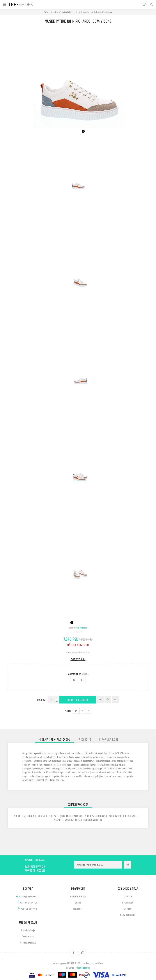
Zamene (128, 909)
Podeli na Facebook (82, 711)
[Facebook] (74, 953)
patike (56, 816)
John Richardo (82, 628)
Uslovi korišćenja (128, 915)
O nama (78, 902)
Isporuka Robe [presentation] (109, 740)
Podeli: (68, 711)
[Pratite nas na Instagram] (82, 953)
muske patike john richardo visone (82, 820)
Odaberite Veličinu (78, 674)
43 (82, 680)
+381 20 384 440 (29, 909)
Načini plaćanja (28, 930)
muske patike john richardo (122, 816)
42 (74, 680)
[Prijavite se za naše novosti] (98, 865)
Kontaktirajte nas (78, 896)
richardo (43, 816)
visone (57, 820)
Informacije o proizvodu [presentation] (54, 740)
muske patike (73, 816)
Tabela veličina (78, 659)
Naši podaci (78, 909)
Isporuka (128, 896)
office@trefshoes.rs (29, 896)
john (30, 816)
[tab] (54, 740)
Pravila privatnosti (28, 942)
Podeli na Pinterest (88, 711)
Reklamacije (128, 902)
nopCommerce (83, 968)
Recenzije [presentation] (85, 740)
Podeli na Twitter (76, 711)
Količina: (42, 700)
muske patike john (94, 816)
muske (17, 816)
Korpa (146, 3)
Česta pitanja (28, 936)
